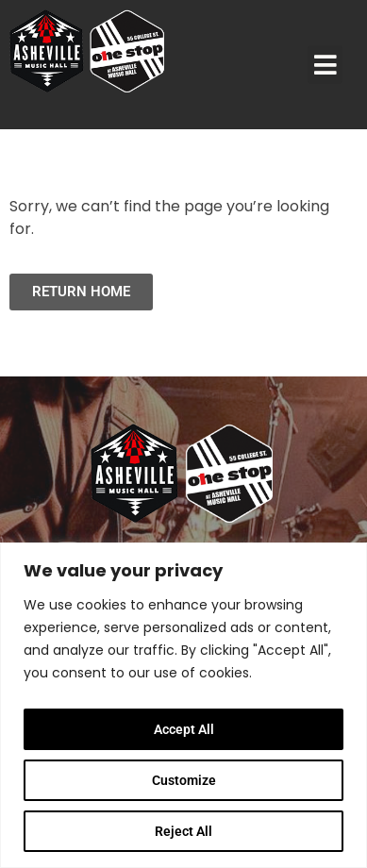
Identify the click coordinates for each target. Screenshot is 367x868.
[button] (325, 65)
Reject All (183, 831)
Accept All (184, 729)
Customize (184, 780)
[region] (183, 705)
